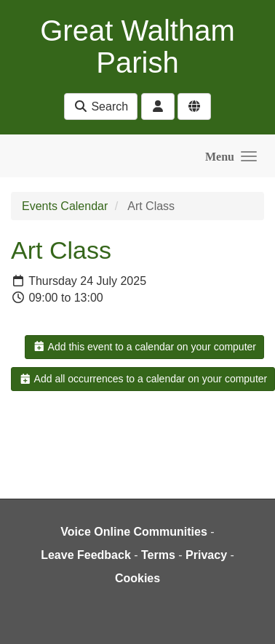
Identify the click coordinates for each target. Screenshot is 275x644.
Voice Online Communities (134, 532)
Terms (158, 555)
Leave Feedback (86, 555)
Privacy (206, 555)
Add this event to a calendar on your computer (144, 347)
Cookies (137, 578)
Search (101, 106)
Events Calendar (65, 206)
